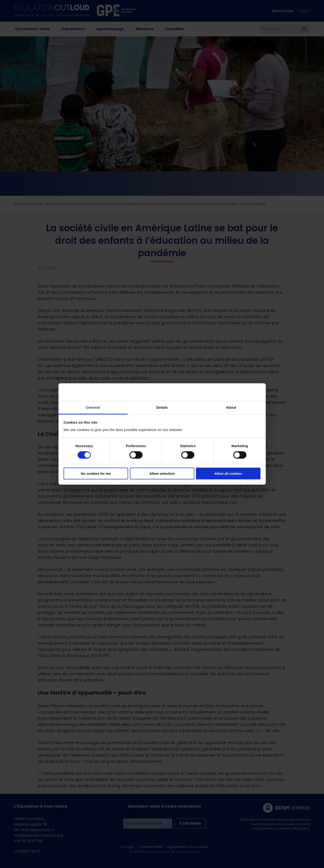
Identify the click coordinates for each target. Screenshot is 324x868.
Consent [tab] (93, 407)
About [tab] (231, 407)
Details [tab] (162, 407)
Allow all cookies (228, 474)
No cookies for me (96, 474)
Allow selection (162, 474)
